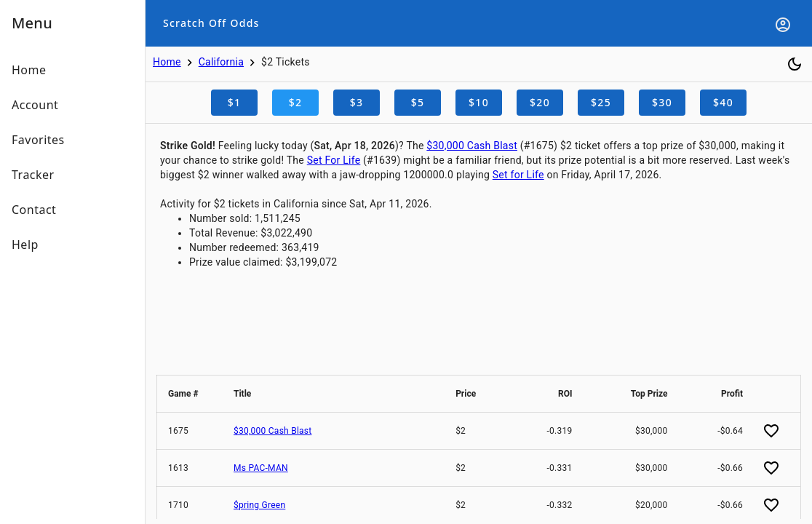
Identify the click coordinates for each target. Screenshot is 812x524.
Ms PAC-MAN (261, 468)
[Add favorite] (771, 431)
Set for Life (518, 175)
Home (167, 62)
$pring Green (259, 505)
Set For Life (334, 160)
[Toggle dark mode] (795, 64)
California (221, 62)
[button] (190, 394)
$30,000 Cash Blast (472, 146)
